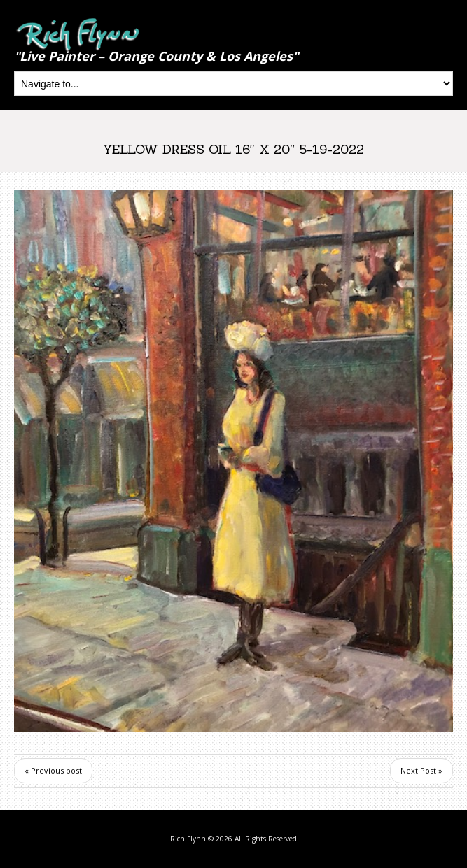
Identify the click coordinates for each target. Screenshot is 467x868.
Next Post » (421, 770)
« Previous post (53, 770)
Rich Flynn (188, 839)
